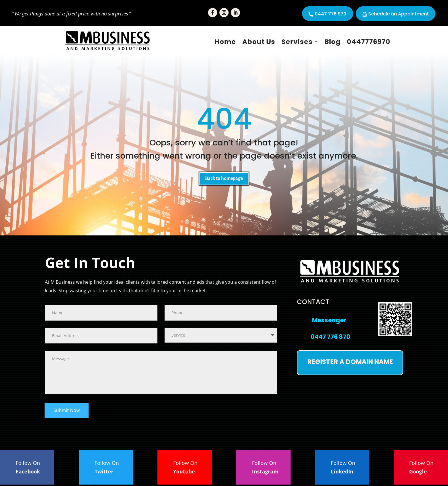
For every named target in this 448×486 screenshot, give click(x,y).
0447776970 (369, 42)
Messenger (329, 322)
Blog (333, 42)
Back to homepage (224, 179)
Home (225, 42)
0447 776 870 (330, 338)
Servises (297, 42)
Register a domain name (350, 363)
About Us (259, 42)
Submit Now (67, 412)
